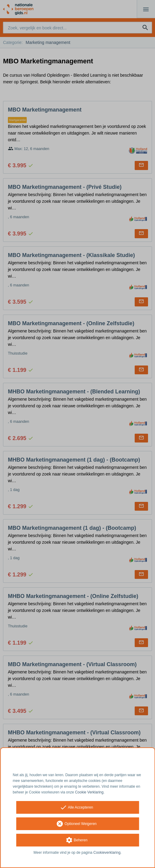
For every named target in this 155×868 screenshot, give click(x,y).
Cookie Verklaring (89, 792)
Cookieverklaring (107, 853)
